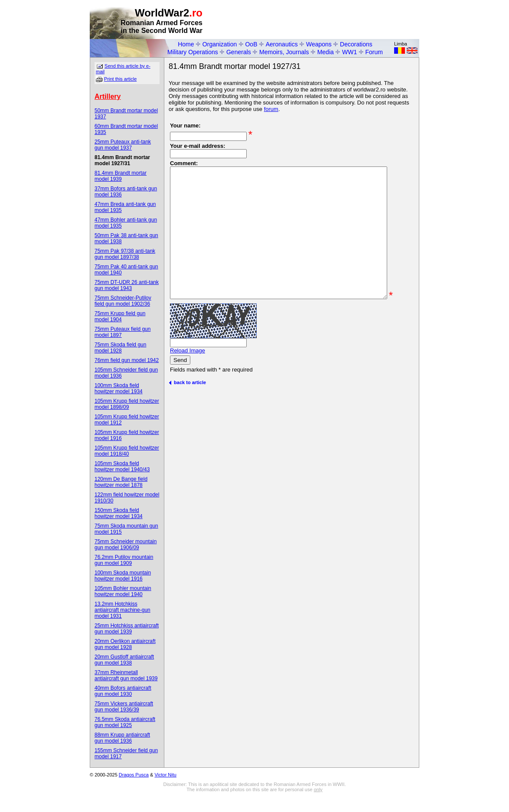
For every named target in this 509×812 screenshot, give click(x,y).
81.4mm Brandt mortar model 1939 (121, 176)
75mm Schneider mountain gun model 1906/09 (126, 545)
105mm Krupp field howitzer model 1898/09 (127, 404)
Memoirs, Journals (284, 52)
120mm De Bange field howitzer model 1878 (121, 482)
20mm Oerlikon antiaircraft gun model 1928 (125, 644)
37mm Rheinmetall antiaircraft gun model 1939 (126, 675)
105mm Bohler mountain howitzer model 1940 (123, 591)
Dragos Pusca (134, 775)
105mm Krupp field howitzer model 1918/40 (127, 451)
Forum (374, 52)
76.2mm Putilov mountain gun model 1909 (124, 560)
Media (326, 52)
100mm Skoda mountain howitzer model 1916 (123, 576)
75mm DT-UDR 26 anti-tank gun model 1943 (127, 285)
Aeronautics (282, 44)
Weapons (319, 44)
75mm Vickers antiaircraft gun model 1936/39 (124, 707)
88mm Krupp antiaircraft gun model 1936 (122, 738)
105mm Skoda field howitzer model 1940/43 (122, 466)
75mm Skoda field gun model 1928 (120, 348)
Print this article (120, 79)
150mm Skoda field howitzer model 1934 (119, 513)
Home (186, 44)
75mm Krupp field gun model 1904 (120, 316)
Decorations (356, 44)
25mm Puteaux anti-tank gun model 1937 (123, 145)
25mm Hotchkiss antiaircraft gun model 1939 (127, 629)
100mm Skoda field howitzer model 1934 (119, 388)
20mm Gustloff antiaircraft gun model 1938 (124, 660)
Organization (220, 44)
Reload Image (188, 386)
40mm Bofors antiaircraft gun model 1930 (123, 691)
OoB (251, 44)
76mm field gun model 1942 (127, 360)
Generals (239, 52)
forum (271, 109)
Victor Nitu (165, 775)
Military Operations (193, 52)
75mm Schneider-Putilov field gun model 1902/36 (123, 301)
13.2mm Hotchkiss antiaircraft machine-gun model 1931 (122, 610)
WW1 (349, 52)
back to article (187, 418)
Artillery (108, 96)
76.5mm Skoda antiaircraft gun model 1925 (125, 722)
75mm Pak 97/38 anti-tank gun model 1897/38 (125, 254)
